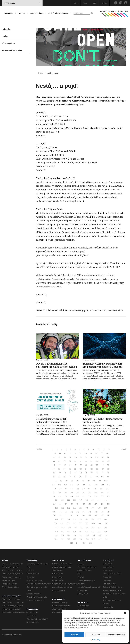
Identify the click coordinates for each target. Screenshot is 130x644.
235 (62, 539)
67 (103, 469)
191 (69, 520)
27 (65, 457)
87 (92, 477)
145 (81, 500)
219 (74, 531)
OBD (85, 3)
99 (100, 481)
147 (93, 500)
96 (83, 481)
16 (65, 453)
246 (91, 543)
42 (86, 461)
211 (82, 527)
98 (94, 481)
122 (60, 492)
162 (69, 508)
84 (75, 477)
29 (76, 457)
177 (102, 512)
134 (72, 496)
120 (107, 489)
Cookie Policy (95, 640)
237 (75, 539)
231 (94, 535)
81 (59, 477)
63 (81, 469)
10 (94, 450)
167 (99, 508)
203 (87, 524)
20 (86, 453)
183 (78, 516)
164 (81, 508)
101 (53, 485)
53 (86, 465)
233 (106, 535)
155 (84, 504)
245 (84, 543)
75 (86, 473)
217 (62, 531)
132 (60, 496)
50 (71, 465)
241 (100, 539)
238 (81, 539)
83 (70, 477)
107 (90, 485)
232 (100, 535)
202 (81, 524)
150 (54, 504)
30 (81, 457)
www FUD (41, 295)
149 (105, 500)
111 (55, 489)
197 (105, 520)
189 (56, 520)
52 (81, 465)
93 (67, 481)
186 (96, 516)
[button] (125, 613)
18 (75, 453)
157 (96, 504)
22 (96, 453)
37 (59, 461)
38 (64, 461)
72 (70, 473)
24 (107, 453)
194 (87, 520)
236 (68, 539)
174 (84, 512)
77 (97, 473)
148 (99, 500)
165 (87, 508)
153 (72, 504)
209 (69, 527)
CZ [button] (76, 3)
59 (59, 469)
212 (87, 527)
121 (54, 492)
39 (70, 461)
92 (61, 481)
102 (59, 485)
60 (64, 469)
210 (76, 527)
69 (54, 473)
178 (108, 512)
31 (86, 457)
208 (63, 527)
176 (96, 512)
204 (93, 524)
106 (84, 485)
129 (102, 492)
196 (99, 520)
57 (108, 465)
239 (87, 539)
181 (66, 516)
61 (70, 469)
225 (56, 535)
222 (93, 531)
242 (106, 539)
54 (92, 465)
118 (95, 489)
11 (99, 450)
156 (90, 504)
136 (84, 496)
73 (76, 473)
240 (94, 539)
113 (66, 489)
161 (63, 508)
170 (60, 512)
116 (84, 489)
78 (102, 473)
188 (108, 516)
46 (108, 461)
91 (56, 481)
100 (106, 481)
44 (97, 461)
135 (78, 496)
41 (81, 461)
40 (75, 461)
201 (74, 524)
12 (103, 450)
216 (56, 531)
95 (78, 481)
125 (78, 492)
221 (87, 531)
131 (54, 496)
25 (54, 457)
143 (68, 500)
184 (84, 516)
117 (89, 489)
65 (92, 469)
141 (56, 500)
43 (92, 461)
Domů (41, 73)
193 (81, 520)
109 (102, 485)
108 (96, 485)
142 (62, 500)
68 (108, 469)
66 (97, 469)
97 (89, 481)
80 (54, 477)
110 (108, 485)
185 (90, 516)
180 (60, 516)
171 (66, 512)
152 (66, 504)
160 (57, 508)
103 (66, 485)
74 (81, 473)
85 (81, 477)
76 (92, 473)
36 (54, 461)
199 (62, 524)
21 (91, 453)
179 (54, 516)
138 (96, 496)
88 (97, 477)
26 (60, 457)
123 (66, 492)
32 (92, 457)
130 (108, 492)
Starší (124, 449)
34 (102, 457)
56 (103, 465)
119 (101, 489)
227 (69, 535)
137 (90, 496)
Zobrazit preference (116, 634)
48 (59, 465)
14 (55, 453)
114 (72, 489)
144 (75, 500)
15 (60, 453)
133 (66, 496)
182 (72, 516)
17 (70, 453)
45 (103, 461)
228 (75, 535)
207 (57, 527)
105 (78, 485)
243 (71, 543)
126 (84, 492)
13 (109, 450)
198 (56, 524)
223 (99, 531)
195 (93, 520)
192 (75, 520)
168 (105, 508)
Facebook (41, 136)
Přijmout (74, 634)
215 (105, 527)
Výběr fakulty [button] (22, 3)
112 (60, 489)
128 (96, 492)
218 (68, 531)
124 (72, 492)
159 (108, 504)
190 (63, 520)
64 (86, 469)
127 (90, 492)
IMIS (95, 3)
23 (102, 453)
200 (68, 524)
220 (81, 531)
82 (65, 477)
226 (62, 535)
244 (78, 543)
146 (87, 500)
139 (102, 496)
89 (102, 477)
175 (90, 512)
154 (78, 504)
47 (54, 465)
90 (108, 477)
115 (78, 489)
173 (78, 512)
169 (54, 512)
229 (81, 535)
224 (105, 531)
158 (102, 504)
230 (87, 535)
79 (108, 473)
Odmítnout (95, 634)
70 (60, 473)
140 (108, 496)
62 (75, 469)
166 (93, 508)
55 (97, 465)
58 (54, 469)
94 (72, 481)
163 (75, 508)
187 (102, 516)
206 (106, 524)
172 (72, 512)
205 (100, 524)
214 (99, 527)
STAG (104, 3)
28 (70, 457)
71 (65, 473)
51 (76, 465)
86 (86, 477)
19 (80, 453)
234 (56, 539)
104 (72, 485)
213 (93, 527)
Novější (39, 449)
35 (108, 457)
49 (65, 465)
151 (60, 504)
